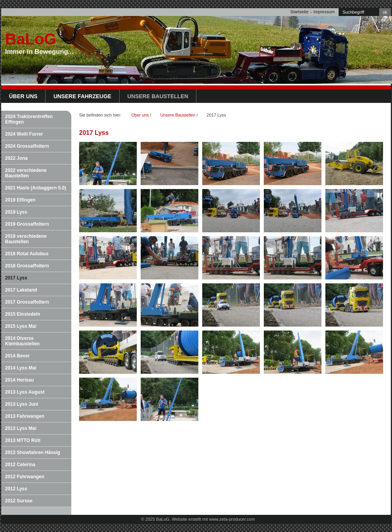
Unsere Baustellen (158, 96)
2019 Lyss (16, 212)
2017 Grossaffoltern (27, 302)
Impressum (324, 12)
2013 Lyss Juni (22, 404)
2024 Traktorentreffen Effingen (29, 119)
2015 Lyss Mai (21, 326)
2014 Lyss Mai (21, 368)
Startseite (299, 12)
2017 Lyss (16, 278)
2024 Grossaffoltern (27, 146)
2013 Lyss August (25, 392)
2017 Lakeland (21, 290)
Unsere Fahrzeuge (82, 96)
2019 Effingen (20, 200)
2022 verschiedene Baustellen (26, 173)
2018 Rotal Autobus (27, 254)
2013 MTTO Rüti (23, 440)
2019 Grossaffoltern (27, 224)
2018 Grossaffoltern (27, 266)
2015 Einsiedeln (23, 314)
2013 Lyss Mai (21, 428)
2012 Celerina (20, 465)
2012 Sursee (19, 501)
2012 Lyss (16, 489)
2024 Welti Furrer (24, 134)
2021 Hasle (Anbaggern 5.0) (36, 188)
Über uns (23, 96)
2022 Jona (16, 158)
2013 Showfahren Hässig (33, 452)
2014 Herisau (19, 380)
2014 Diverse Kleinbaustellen (22, 341)
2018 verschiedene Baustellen (26, 239)
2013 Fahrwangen (25, 416)
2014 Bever (17, 356)
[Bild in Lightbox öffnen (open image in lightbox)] (108, 163)
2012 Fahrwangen (25, 477)
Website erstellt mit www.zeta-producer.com (213, 519)
